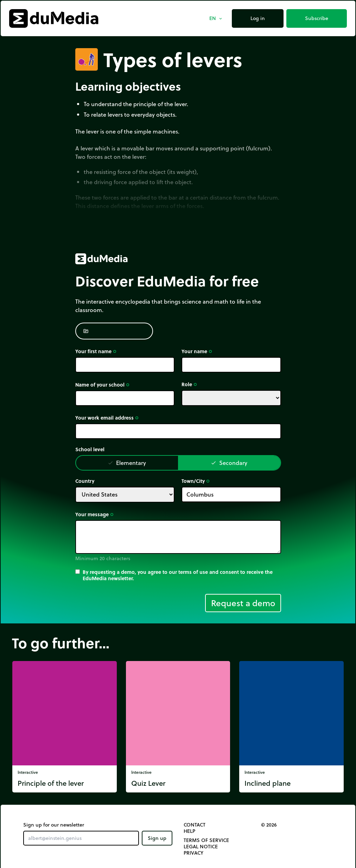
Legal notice (201, 847)
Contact (195, 825)
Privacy (193, 853)
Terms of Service (206, 840)
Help (189, 831)
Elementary (127, 463)
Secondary (229, 463)
